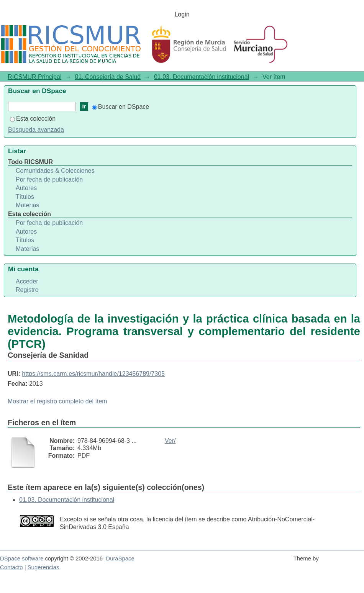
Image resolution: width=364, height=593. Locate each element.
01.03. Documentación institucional (202, 77)
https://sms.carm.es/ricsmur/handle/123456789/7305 (93, 374)
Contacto (11, 567)
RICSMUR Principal (34, 77)
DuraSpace (120, 559)
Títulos (25, 197)
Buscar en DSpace (121, 107)
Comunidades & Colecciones (55, 171)
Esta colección (33, 119)
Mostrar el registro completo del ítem (57, 401)
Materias (27, 205)
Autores (26, 188)
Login (182, 14)
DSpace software (22, 559)
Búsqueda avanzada (36, 130)
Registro (27, 290)
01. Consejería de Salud (108, 77)
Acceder (27, 281)
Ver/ (170, 441)
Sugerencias (43, 567)
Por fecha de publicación (49, 179)
